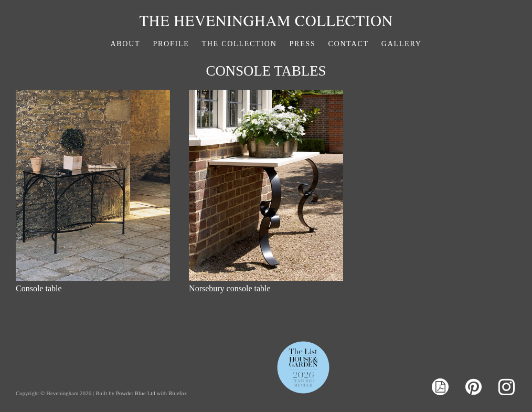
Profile (171, 44)
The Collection (239, 44)
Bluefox (178, 393)
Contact (349, 44)
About (125, 44)
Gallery (402, 44)
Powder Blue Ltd (136, 393)
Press (303, 44)
